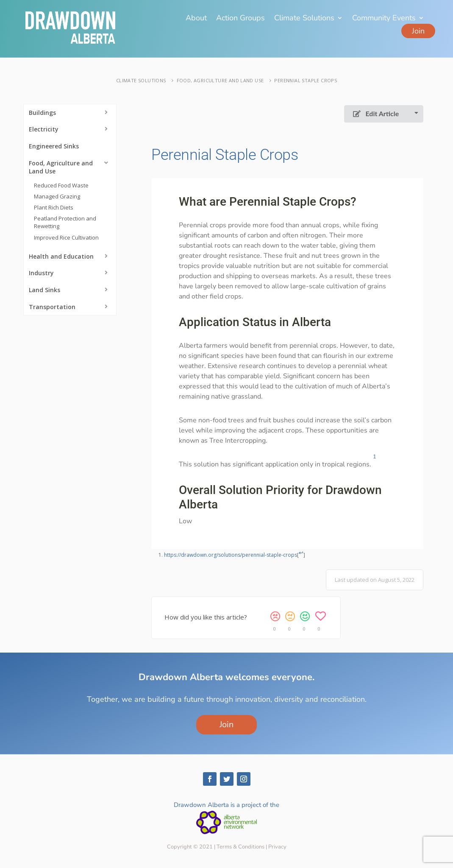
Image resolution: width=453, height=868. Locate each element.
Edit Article (376, 113)
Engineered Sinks (54, 146)
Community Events (384, 19)
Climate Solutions (304, 19)
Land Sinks (44, 290)
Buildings (42, 113)
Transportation (52, 307)
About (196, 19)
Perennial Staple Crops (306, 80)
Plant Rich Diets (54, 207)
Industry (41, 273)
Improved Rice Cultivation (66, 237)
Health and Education (61, 256)
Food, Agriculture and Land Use (220, 80)
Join (418, 31)
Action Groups (240, 19)
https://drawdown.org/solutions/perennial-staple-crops (231, 555)
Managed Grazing (57, 196)
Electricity (44, 129)
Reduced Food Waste (61, 185)
